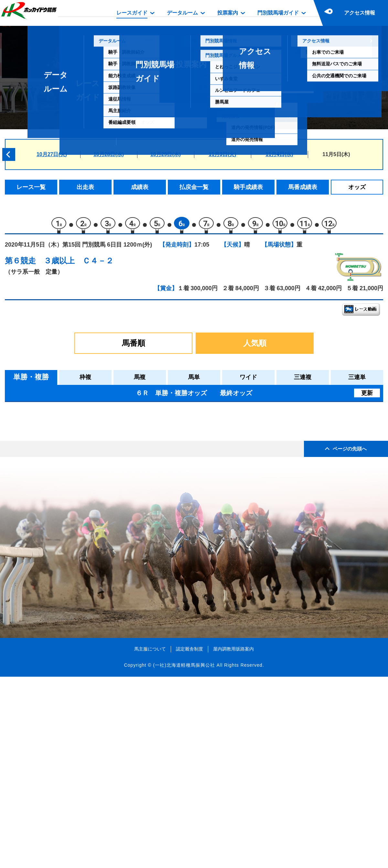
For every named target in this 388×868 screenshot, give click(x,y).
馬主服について (150, 840)
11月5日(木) (336, 154)
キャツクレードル (70, 485)
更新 (367, 396)
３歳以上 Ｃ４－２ (79, 264)
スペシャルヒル (68, 568)
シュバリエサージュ (73, 458)
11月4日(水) (279, 154)
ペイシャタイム (68, 527)
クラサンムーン (68, 444)
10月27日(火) (52, 154)
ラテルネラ (62, 499)
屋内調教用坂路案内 (233, 840)
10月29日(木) (166, 154)
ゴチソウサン (65, 582)
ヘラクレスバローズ (73, 540)
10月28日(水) (109, 154)
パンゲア (59, 513)
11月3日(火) (222, 154)
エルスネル (62, 472)
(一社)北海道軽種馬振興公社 (184, 856)
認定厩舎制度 (189, 840)
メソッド (59, 430)
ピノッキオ (62, 554)
